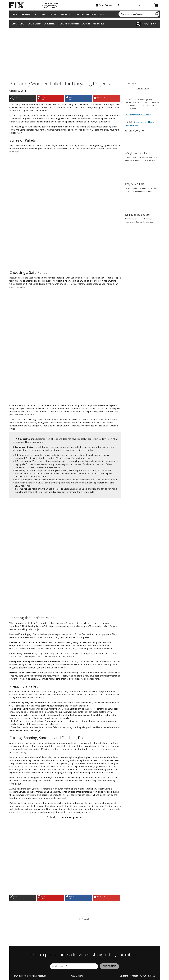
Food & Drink (34, 24)
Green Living (140, 122)
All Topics (99, 24)
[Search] (138, 24)
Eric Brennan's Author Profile (138, 115)
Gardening (49, 24)
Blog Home (18, 24)
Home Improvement (69, 24)
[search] (157, 14)
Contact (53, 14)
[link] (23, 99)
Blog (103, 14)
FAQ (43, 14)
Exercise (86, 24)
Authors (124, 976)
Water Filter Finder (86, 14)
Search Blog (149, 24)
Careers (152, 976)
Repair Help (67, 14)
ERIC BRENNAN (143, 89)
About (143, 976)
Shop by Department (23, 14)
